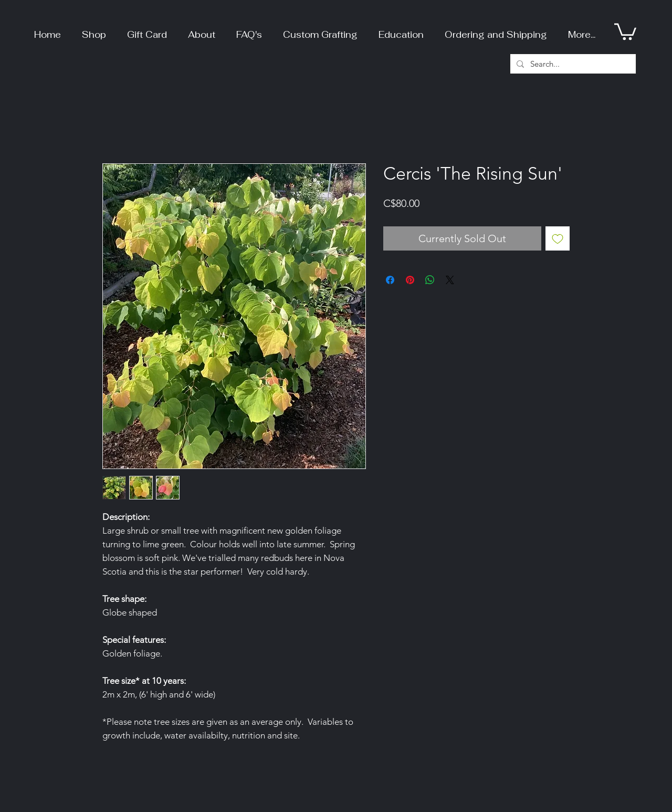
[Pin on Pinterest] (410, 280)
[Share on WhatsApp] (430, 280)
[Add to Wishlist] (558, 238)
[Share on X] (450, 280)
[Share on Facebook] (390, 280)
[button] (94, 30)
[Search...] (572, 64)
